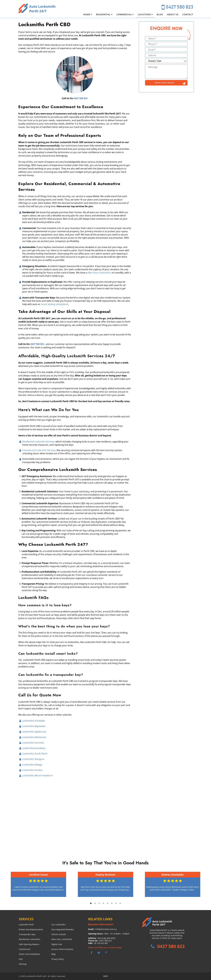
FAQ (21, 959)
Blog (160, 14)
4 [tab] (103, 903)
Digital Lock (57, 944)
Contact (188, 14)
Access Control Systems (62, 949)
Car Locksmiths (58, 924)
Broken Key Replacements (31, 929)
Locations (144, 14)
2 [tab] (95, 903)
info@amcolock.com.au (106, 929)
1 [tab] (91, 903)
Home (87, 14)
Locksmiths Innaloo (32, 770)
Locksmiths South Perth (35, 754)
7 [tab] (116, 903)
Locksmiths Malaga (32, 765)
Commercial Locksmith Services (39, 450)
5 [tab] (108, 903)
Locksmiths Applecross (34, 732)
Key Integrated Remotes (63, 929)
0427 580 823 (179, 7)
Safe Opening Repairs (29, 944)
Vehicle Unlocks (59, 934)
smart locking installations (55, 304)
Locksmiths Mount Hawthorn (38, 776)
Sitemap (23, 964)
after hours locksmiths (99, 273)
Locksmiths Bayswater (34, 726)
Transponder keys (27, 934)
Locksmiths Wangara (33, 759)
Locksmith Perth (26, 924)
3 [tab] (99, 903)
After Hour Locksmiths (62, 939)
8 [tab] (120, 903)
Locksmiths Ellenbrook (34, 737)
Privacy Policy (58, 959)
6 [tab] (112, 903)
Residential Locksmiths (30, 939)
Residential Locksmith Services (38, 442)
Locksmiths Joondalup (34, 748)
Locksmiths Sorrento (33, 743)
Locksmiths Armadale (34, 721)
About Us (173, 14)
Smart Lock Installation (29, 954)
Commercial (124, 14)
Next (205, 884)
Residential (103, 14)
